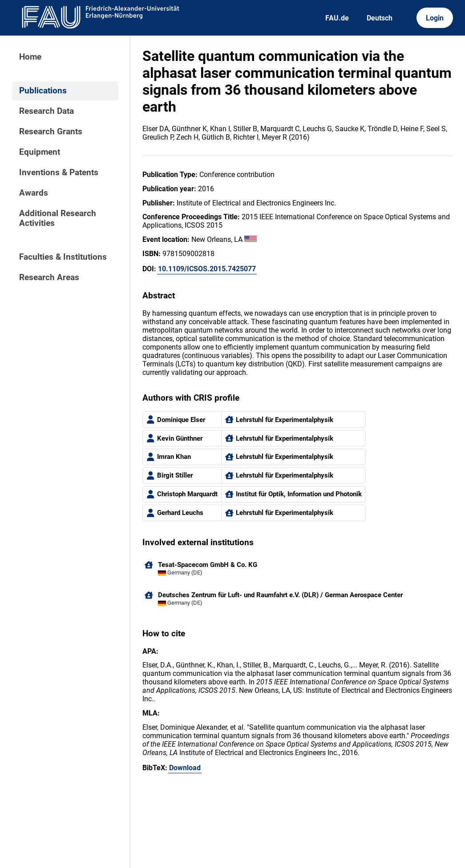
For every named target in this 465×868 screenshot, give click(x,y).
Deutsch (380, 18)
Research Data (46, 111)
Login (435, 18)
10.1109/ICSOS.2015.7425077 (207, 269)
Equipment (40, 152)
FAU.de (337, 18)
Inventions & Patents (59, 173)
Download (185, 768)
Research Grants (51, 132)
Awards (34, 193)
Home (30, 57)
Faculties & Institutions (63, 257)
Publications (43, 91)
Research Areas (49, 277)
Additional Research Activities (58, 218)
